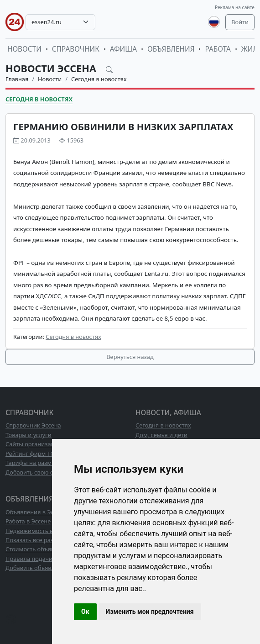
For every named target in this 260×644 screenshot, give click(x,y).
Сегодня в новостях (99, 79)
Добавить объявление (37, 568)
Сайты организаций (34, 444)
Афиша (123, 49)
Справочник (76, 49)
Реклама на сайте (235, 7)
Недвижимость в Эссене (40, 531)
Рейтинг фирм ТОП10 (36, 454)
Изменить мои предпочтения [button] (150, 612)
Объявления (171, 49)
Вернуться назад (130, 357)
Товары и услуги (29, 435)
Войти (240, 22)
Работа (218, 49)
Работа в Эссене (28, 521)
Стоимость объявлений (39, 549)
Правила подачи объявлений (47, 559)
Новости (24, 49)
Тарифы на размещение (40, 463)
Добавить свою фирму (37, 472)
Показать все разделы (37, 540)
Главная (17, 79)
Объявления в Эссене (36, 512)
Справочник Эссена (33, 425)
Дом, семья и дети (161, 435)
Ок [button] (85, 612)
